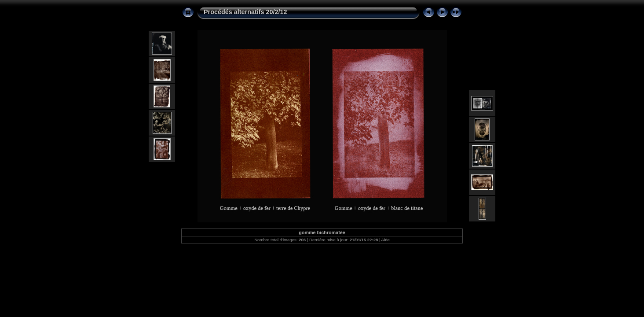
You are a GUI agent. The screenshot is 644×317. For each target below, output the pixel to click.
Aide (386, 240)
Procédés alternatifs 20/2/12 (245, 12)
